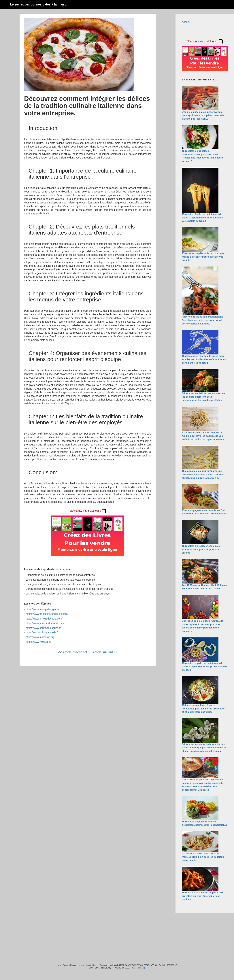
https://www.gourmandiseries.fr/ (43, 628)
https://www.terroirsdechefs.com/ (44, 619)
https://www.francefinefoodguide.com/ (47, 614)
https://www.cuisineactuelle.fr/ (42, 632)
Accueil (186, 22)
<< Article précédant (72, 652)
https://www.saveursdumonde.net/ (45, 623)
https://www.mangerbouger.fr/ (42, 609)
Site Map (142, 968)
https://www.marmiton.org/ (40, 637)
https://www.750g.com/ (38, 642)
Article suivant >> (105, 652)
